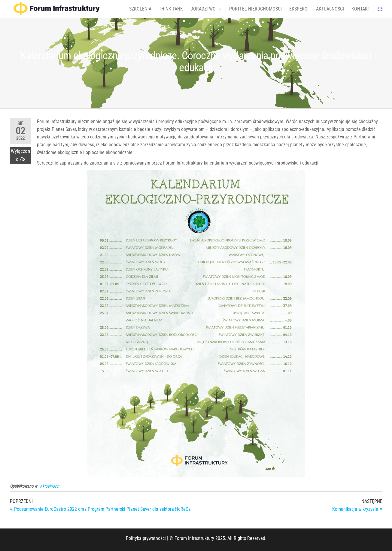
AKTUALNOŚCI (330, 9)
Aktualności (50, 486)
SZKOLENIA (140, 9)
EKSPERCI (299, 9)
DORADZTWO (203, 9)
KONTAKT (361, 9)
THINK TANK (171, 9)
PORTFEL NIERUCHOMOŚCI (255, 9)
